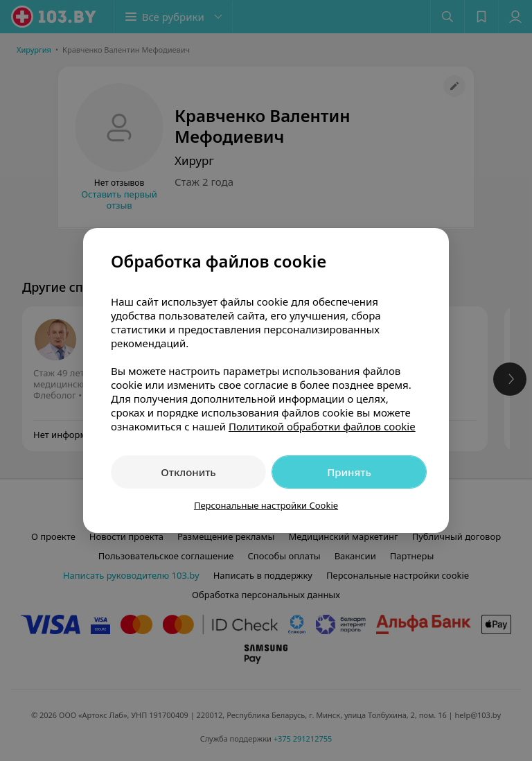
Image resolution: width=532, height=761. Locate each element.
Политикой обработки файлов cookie (322, 426)
